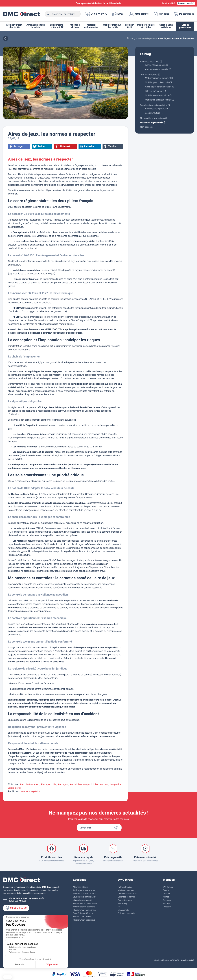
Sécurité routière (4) (155, 114)
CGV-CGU (175, 960)
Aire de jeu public (51, 784)
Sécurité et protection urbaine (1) (157, 106)
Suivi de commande (126, 913)
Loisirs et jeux (23, 788)
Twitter (39, 147)
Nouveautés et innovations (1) (155, 119)
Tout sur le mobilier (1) (151, 75)
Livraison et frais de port (128, 893)
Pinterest (63, 147)
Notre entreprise (125, 887)
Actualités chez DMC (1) (152, 61)
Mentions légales (161, 960)
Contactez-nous (125, 900)
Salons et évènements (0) (158, 65)
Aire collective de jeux (31, 784)
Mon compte (123, 910)
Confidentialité (188, 960)
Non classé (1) (147, 128)
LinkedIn (87, 147)
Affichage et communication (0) (161, 87)
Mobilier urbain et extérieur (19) (161, 78)
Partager (16, 147)
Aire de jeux (67, 784)
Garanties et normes (127, 897)
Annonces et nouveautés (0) (159, 69)
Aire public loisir (96, 784)
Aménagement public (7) (157, 110)
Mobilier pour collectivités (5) (160, 83)
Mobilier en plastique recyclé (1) (161, 101)
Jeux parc (110, 784)
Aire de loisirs (80, 784)
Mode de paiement (126, 890)
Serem (166, 890)
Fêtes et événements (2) (157, 92)
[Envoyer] (122, 828)
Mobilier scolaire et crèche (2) (160, 96)
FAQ (120, 907)
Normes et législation (31, 791)
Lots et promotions (185, 26)
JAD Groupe (168, 887)
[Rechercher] (61, 14)
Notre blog (122, 903)
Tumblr (110, 147)
